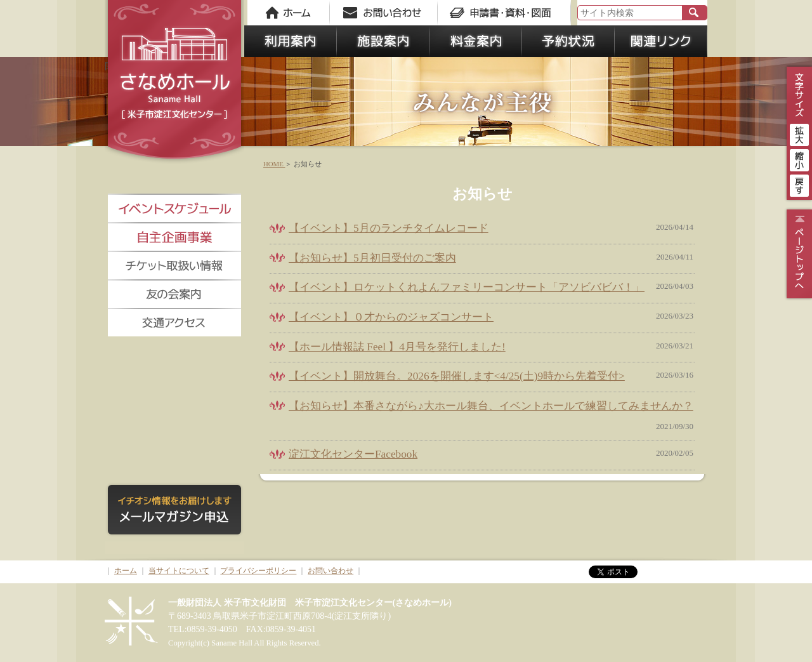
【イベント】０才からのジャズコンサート (391, 317)
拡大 (799, 133)
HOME (274, 164)
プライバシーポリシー (258, 571)
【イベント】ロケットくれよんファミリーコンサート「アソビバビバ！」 (467, 287)
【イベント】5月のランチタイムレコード (389, 228)
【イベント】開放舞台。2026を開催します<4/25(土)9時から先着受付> (457, 376)
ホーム (126, 571)
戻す (799, 184)
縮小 (799, 159)
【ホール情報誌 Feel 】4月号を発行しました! (397, 347)
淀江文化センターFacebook (353, 454)
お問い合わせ (331, 571)
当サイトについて (179, 571)
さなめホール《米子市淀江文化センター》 (174, 83)
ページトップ (798, 254)
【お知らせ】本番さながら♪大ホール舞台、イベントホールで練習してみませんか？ (491, 406)
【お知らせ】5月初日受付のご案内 (372, 258)
